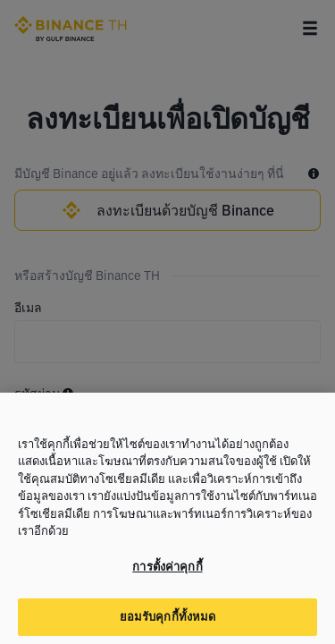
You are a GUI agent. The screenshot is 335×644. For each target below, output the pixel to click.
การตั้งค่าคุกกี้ (167, 576)
